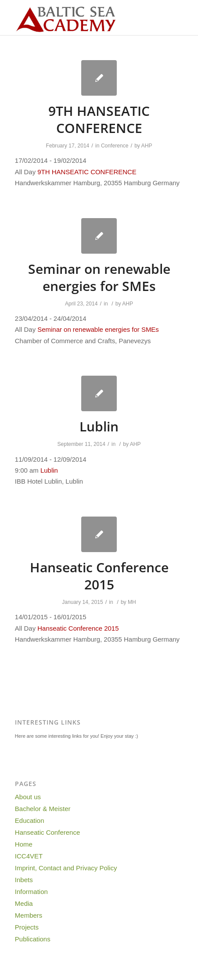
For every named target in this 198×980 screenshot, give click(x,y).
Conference (115, 146)
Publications (33, 939)
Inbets (24, 880)
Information (31, 892)
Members (29, 915)
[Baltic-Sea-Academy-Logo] (82, 18)
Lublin (99, 426)
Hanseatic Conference (47, 832)
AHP (147, 146)
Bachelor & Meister (43, 809)
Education (30, 820)
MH (132, 602)
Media (24, 903)
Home (24, 844)
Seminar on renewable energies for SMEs (99, 277)
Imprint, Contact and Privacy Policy (66, 868)
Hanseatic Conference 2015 (99, 576)
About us (28, 797)
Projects (27, 927)
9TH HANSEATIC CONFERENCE (99, 119)
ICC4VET (29, 856)
